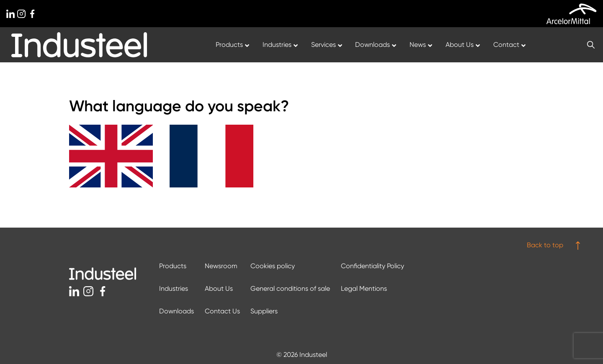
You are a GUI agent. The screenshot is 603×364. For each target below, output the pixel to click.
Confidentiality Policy (372, 266)
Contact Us (222, 311)
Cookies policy (273, 266)
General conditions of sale (290, 288)
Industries (174, 288)
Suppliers (264, 311)
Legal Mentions (364, 288)
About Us (219, 288)
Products (173, 266)
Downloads (177, 311)
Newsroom (221, 266)
